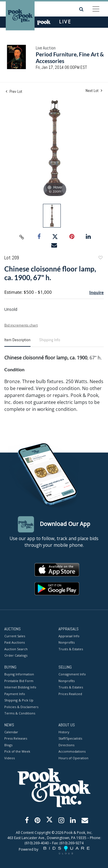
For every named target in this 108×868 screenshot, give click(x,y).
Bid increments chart (21, 325)
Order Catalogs (16, 656)
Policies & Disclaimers (21, 707)
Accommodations (72, 752)
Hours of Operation (73, 758)
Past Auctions (15, 643)
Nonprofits (67, 643)
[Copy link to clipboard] (22, 237)
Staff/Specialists (70, 739)
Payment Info (15, 694)
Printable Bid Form (19, 681)
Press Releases (16, 739)
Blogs (8, 745)
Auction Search (16, 649)
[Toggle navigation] (96, 9)
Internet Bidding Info (20, 687)
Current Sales (15, 636)
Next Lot (94, 91)
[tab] (17, 342)
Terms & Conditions (20, 713)
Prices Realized (70, 694)
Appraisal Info (69, 636)
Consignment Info (72, 674)
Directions (66, 745)
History (64, 732)
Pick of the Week (17, 752)
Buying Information (19, 674)
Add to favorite (100, 258)
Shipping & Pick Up (19, 700)
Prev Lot (14, 91)
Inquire (96, 292)
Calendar (11, 732)
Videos (10, 758)
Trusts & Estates (71, 649)
